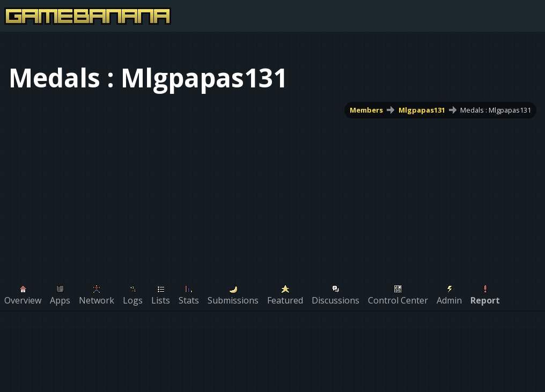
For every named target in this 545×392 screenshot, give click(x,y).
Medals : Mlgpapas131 (496, 110)
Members (366, 110)
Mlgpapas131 (422, 110)
